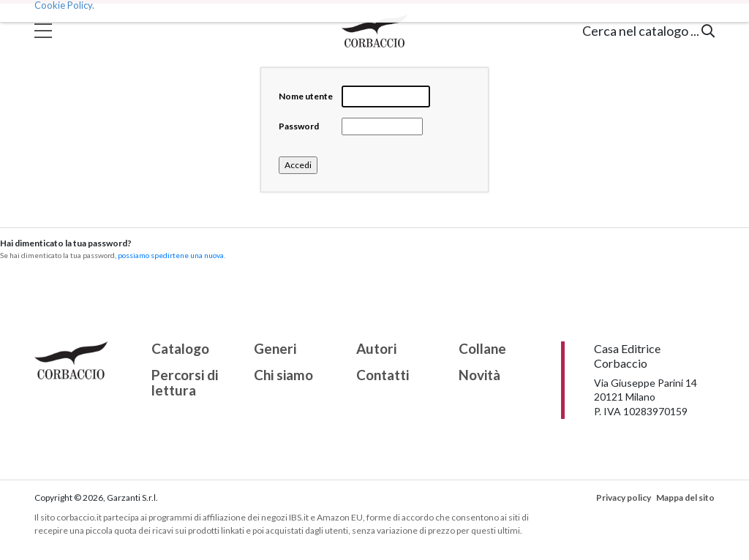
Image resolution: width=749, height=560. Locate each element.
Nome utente (306, 96)
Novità (479, 375)
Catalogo (180, 349)
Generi (275, 349)
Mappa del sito (685, 497)
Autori (376, 349)
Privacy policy (624, 497)
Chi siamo (283, 375)
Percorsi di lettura (185, 383)
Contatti (383, 375)
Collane (482, 349)
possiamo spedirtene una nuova (171, 255)
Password (299, 126)
